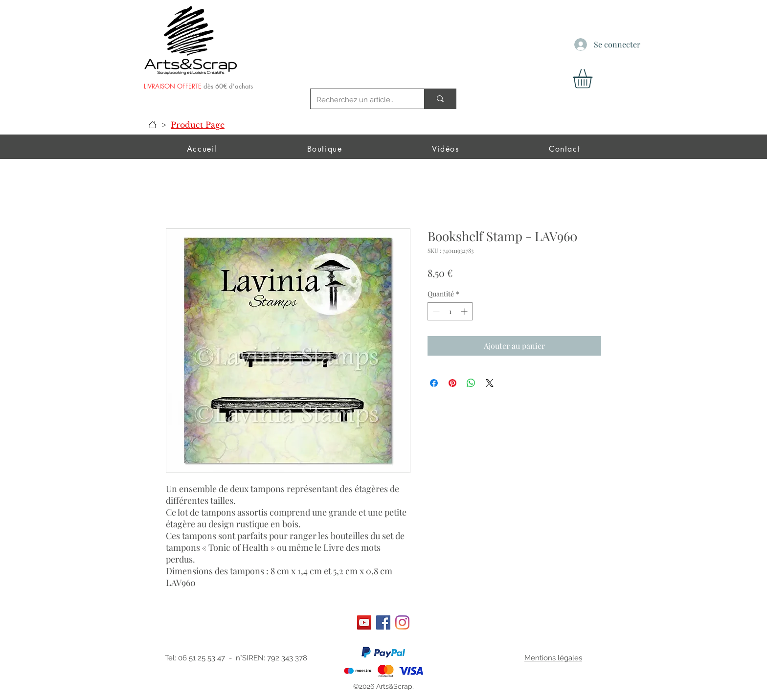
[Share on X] (490, 383)
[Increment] (465, 311)
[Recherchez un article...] (360, 100)
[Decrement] (435, 311)
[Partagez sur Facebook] (434, 383)
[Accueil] (153, 125)
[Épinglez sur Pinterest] (452, 383)
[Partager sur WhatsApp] (471, 383)
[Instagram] (402, 622)
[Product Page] (198, 125)
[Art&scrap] (364, 622)
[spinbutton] (450, 311)
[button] (594, 79)
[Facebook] (383, 622)
